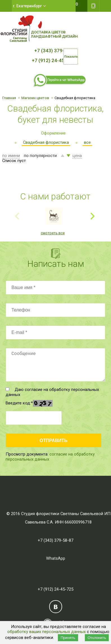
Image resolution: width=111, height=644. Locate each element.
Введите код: (19, 403)
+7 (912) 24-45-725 (53, 60)
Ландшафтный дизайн (54, 36)
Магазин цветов (35, 98)
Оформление (53, 133)
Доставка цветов (48, 32)
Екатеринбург (29, 6)
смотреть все (53, 233)
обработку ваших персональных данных (47, 632)
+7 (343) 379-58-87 (56, 51)
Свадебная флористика (46, 142)
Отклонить (97, 638)
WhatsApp (56, 558)
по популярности (40, 156)
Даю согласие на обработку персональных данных (52, 392)
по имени (11, 156)
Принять (68, 638)
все (87, 142)
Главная (9, 98)
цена (77, 156)
